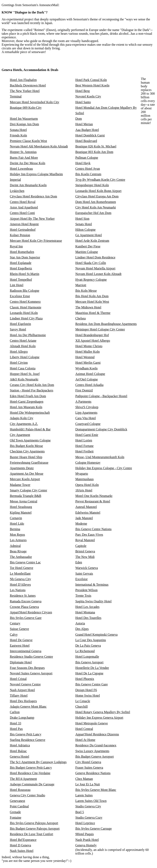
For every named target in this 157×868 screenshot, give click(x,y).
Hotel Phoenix (85, 679)
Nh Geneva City (20, 579)
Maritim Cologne (87, 252)
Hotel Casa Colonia (23, 368)
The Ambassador (21, 557)
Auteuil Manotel (86, 507)
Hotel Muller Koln (87, 352)
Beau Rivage (18, 551)
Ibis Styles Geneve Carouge (93, 829)
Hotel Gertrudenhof (23, 230)
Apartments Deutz (22, 468)
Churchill (81, 707)
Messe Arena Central (24, 501)
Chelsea (80, 318)
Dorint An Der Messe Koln (27, 163)
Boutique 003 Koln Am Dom (94, 152)
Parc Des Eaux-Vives (89, 535)
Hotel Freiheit (84, 451)
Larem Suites (84, 795)
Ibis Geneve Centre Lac (25, 562)
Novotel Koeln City (88, 96)
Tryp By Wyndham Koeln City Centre (100, 180)
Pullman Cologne (87, 158)
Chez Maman (84, 779)
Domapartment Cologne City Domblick (101, 429)
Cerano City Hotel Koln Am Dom (32, 385)
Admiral (15, 546)
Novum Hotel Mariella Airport (95, 268)
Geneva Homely (86, 845)
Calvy (14, 635)
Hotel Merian (84, 124)
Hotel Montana (85, 612)
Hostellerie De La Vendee (92, 668)
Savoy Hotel (18, 329)
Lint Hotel (17, 285)
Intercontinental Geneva (26, 651)
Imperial (15, 180)
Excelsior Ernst (20, 296)
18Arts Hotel (84, 490)
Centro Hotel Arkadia (89, 385)
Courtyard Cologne (88, 424)
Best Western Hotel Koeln (92, 85)
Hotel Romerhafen (22, 252)
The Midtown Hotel (88, 307)
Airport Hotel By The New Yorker (32, 219)
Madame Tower (20, 485)
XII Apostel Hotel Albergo (93, 341)
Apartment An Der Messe (27, 474)
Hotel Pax (16, 729)
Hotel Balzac (18, 751)
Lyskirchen (17, 191)
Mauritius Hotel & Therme (93, 313)
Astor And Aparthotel (24, 207)
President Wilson (86, 590)
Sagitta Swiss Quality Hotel (93, 601)
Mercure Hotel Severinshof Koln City (35, 102)
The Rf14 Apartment (23, 779)
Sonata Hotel (18, 130)
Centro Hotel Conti (22, 213)
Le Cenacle (83, 701)
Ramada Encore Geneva (26, 601)
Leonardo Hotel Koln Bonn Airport (98, 191)
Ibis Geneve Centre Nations (93, 529)
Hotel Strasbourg (21, 507)
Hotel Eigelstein (20, 324)
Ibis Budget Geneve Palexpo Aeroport (35, 829)
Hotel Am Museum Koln (26, 407)
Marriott (81, 285)
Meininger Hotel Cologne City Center (100, 329)
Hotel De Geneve (21, 640)
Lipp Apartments (86, 413)
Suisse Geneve (19, 629)
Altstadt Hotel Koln (23, 346)
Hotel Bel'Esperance (23, 840)
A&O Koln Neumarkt (24, 379)
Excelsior (81, 579)
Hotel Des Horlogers (23, 701)
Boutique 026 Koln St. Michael (96, 146)
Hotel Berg (82, 91)
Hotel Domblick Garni (90, 135)
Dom (78, 119)
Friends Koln (18, 135)
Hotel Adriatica (20, 745)
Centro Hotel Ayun (87, 169)
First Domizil (84, 390)
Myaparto (82, 474)
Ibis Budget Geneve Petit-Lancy (31, 768)
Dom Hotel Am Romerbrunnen (96, 202)
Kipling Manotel (21, 513)
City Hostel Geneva (88, 762)
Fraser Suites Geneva (89, 768)
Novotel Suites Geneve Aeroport (31, 673)
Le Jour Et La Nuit (87, 784)
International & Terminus (92, 585)
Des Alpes (82, 629)
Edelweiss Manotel (88, 513)
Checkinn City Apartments (27, 451)
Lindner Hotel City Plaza (26, 318)
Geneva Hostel (20, 757)
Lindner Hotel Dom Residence (95, 257)
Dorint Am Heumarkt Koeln (28, 185)
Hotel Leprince (85, 823)
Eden (79, 562)
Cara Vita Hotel (85, 418)
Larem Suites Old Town (91, 801)
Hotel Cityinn (19, 363)
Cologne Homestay (88, 463)
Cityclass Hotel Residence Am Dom (33, 196)
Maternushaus (84, 479)
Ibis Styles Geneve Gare (26, 618)
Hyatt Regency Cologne (91, 280)
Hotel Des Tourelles (88, 618)
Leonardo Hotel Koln (24, 313)
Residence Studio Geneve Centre (31, 657)
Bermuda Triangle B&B (26, 496)
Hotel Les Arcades (87, 607)
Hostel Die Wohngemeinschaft (30, 413)
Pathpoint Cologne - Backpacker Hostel (101, 396)
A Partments (83, 402)
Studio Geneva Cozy (89, 818)
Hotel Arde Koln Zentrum (92, 241)
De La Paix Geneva (88, 646)
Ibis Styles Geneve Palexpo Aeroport (34, 823)
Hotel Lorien (84, 440)
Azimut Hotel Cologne (90, 374)
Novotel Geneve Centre (25, 684)
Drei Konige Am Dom (24, 124)
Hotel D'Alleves (20, 585)
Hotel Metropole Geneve (91, 723)
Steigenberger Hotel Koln (92, 185)
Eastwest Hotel (20, 646)
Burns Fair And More (24, 158)
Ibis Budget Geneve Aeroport (94, 757)
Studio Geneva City (88, 806)
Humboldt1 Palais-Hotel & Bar (30, 429)
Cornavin (16, 518)
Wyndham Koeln (86, 368)
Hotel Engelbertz (21, 268)
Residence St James (23, 596)
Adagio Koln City (22, 418)
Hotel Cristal (18, 679)
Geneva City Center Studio (27, 795)
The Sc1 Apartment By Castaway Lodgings (38, 762)
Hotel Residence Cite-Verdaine (30, 773)
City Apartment (20, 435)
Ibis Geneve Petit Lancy (26, 734)
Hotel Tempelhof (21, 280)
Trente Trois (83, 596)
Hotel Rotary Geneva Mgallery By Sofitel (103, 712)
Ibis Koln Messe (86, 291)
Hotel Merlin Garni (88, 363)
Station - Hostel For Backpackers (31, 390)
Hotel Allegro (19, 352)
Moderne (81, 524)
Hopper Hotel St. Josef (25, 374)
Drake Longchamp (22, 718)
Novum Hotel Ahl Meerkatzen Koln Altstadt (39, 146)
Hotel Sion (82, 219)
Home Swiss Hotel (87, 696)
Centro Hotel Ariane (23, 341)
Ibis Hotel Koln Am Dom (92, 296)
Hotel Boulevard (86, 141)
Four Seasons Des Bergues (27, 668)
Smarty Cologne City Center (29, 490)
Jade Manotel (84, 518)
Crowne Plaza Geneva (24, 607)
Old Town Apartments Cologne (30, 440)
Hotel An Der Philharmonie (28, 335)
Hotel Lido (17, 524)
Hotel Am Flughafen (23, 80)
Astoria (80, 623)
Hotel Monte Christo (89, 346)
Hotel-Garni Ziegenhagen (27, 402)
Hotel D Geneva (20, 845)
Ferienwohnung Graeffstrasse (29, 463)
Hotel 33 (16, 723)
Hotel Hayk (83, 163)
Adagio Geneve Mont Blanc (28, 707)
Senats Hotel (84, 224)
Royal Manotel (85, 540)
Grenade (15, 812)
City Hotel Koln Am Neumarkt (95, 207)
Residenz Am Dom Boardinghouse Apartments (106, 324)
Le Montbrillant (20, 574)
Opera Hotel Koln (87, 485)
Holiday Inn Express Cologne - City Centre (104, 468)
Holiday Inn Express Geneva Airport (99, 718)
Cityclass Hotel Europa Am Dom (97, 196)
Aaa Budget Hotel (87, 130)
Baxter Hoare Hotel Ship (26, 457)
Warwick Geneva (86, 568)
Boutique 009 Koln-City (26, 108)
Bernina (15, 529)
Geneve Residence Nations (93, 773)
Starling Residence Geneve (27, 740)
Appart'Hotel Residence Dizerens (97, 734)
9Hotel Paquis (84, 834)
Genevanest (17, 801)
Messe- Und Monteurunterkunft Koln (100, 457)
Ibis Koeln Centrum (88, 174)
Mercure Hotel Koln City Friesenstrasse (36, 241)
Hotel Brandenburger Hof (92, 335)
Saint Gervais (84, 574)
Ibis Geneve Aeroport (89, 662)
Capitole (81, 546)
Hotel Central (84, 729)
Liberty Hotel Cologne (25, 357)
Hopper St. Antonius (23, 152)
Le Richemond (85, 651)
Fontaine (16, 818)
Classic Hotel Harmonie (26, 307)
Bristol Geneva (85, 551)
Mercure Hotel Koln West (92, 302)
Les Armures (18, 540)
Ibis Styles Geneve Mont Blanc (96, 790)
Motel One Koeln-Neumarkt (94, 496)
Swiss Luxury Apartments (92, 751)
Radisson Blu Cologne (25, 291)
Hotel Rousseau (20, 790)
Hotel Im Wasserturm (24, 119)
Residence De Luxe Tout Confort (31, 834)
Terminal (16, 96)
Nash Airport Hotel (22, 690)
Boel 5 (80, 812)
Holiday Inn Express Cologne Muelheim (36, 174)
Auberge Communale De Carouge (32, 784)
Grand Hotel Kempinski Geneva (96, 635)
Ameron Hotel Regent (24, 224)
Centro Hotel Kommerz (25, 302)
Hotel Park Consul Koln (91, 80)
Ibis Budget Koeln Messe (26, 446)
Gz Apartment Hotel (89, 235)
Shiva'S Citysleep (87, 407)
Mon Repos (17, 535)
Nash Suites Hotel (22, 851)
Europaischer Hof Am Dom (93, 213)
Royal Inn (16, 246)
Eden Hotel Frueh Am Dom (28, 396)
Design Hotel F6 (86, 690)
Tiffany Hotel (19, 696)
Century (15, 623)
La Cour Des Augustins (91, 640)
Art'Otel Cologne (86, 379)
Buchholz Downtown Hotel (28, 85)
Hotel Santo (83, 102)
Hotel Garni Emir (87, 435)
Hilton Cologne (85, 230)
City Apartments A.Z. (24, 424)
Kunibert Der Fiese (88, 246)
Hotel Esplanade (21, 263)
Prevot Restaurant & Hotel (93, 501)
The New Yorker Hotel (25, 91)
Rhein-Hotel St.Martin (25, 274)
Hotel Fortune (84, 446)
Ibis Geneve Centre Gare (91, 684)
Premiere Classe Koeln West (28, 141)
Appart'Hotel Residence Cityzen (31, 612)
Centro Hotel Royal (23, 202)
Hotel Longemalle (87, 657)
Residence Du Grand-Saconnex (96, 745)
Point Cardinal (19, 806)
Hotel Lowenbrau (21, 169)
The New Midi (85, 557)
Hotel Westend (85, 357)
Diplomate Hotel (21, 662)
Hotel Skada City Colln (91, 263)
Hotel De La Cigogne (89, 673)
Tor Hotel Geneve (21, 568)
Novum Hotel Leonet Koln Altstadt (98, 274)
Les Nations (18, 590)
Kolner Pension (20, 235)
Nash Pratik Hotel (87, 840)
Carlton (15, 712)
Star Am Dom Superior (25, 257)
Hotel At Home (85, 740)
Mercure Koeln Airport (25, 479)
